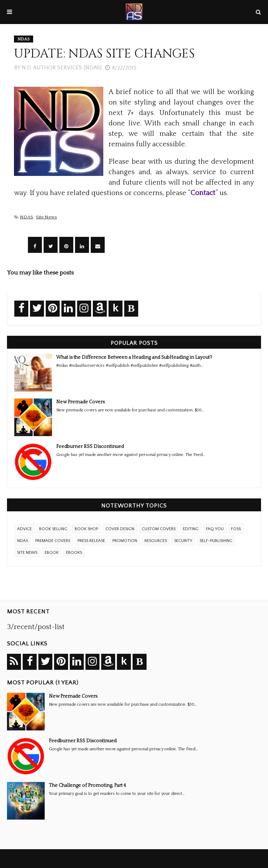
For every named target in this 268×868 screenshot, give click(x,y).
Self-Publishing (216, 541)
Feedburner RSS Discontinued (90, 447)
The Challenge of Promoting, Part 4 (87, 785)
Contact (203, 193)
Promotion (125, 541)
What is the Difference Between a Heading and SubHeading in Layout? (134, 357)
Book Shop (86, 529)
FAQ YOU (215, 529)
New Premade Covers (80, 402)
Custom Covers (159, 529)
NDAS (27, 217)
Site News (46, 217)
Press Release (91, 541)
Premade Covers (53, 541)
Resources (156, 541)
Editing (191, 529)
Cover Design (120, 529)
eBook (52, 553)
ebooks (74, 553)
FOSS (236, 529)
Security (183, 541)
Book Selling (53, 529)
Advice (24, 529)
